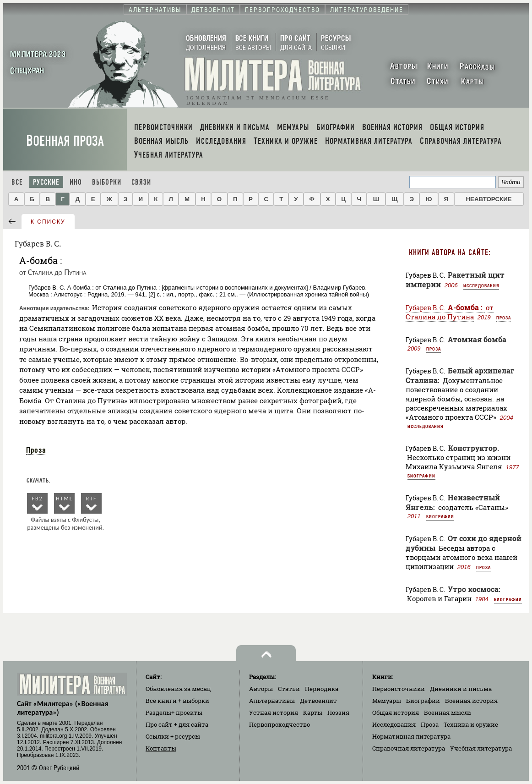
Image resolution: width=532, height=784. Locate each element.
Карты (313, 713)
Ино (76, 182)
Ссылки (173, 736)
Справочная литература (409, 748)
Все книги (177, 701)
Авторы (261, 689)
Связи (141, 182)
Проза (36, 450)
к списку (48, 222)
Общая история (396, 713)
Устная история (274, 713)
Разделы (174, 713)
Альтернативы (272, 701)
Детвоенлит (318, 701)
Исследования (481, 285)
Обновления (178, 689)
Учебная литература (481, 748)
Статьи (289, 689)
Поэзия (338, 713)
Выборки (107, 182)
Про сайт (177, 724)
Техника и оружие (471, 724)
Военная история (471, 701)
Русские (46, 182)
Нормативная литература (411, 736)
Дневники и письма (461, 689)
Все (17, 182)
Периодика (322, 689)
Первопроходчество (280, 724)
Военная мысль (448, 713)
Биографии (421, 476)
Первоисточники (399, 689)
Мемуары (387, 701)
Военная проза (65, 141)
